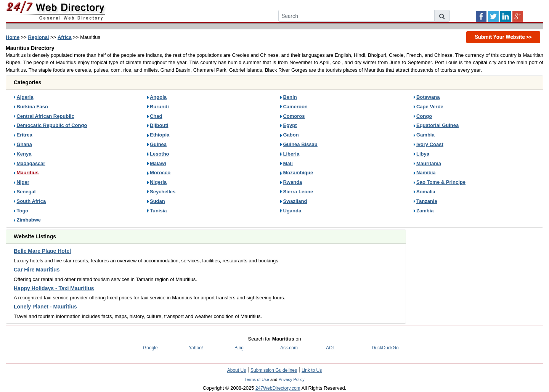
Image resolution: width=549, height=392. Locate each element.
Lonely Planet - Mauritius (45, 307)
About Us (237, 370)
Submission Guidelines (274, 370)
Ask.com (289, 348)
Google (150, 348)
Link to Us (312, 370)
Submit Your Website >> (503, 37)
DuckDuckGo (385, 348)
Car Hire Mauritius (37, 270)
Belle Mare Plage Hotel (42, 251)
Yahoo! (196, 348)
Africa (65, 37)
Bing (239, 348)
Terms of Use (257, 379)
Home (13, 37)
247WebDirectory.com (278, 388)
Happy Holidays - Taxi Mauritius (54, 288)
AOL (331, 348)
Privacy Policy (291, 379)
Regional (39, 37)
